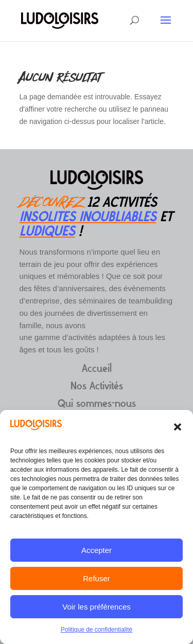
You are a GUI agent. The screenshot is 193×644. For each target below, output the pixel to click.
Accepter (97, 550)
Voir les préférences (97, 607)
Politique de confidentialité (97, 630)
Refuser (97, 578)
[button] (178, 427)
